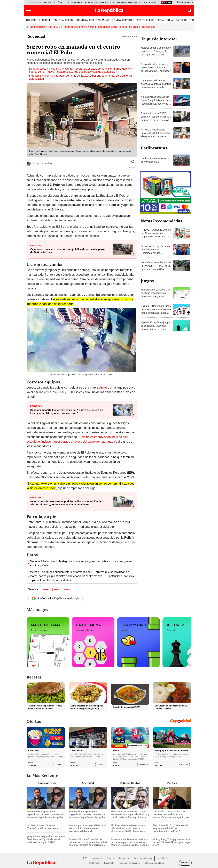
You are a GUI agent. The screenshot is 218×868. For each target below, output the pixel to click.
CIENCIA (116, 20)
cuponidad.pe (163, 858)
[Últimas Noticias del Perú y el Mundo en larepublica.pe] (109, 11)
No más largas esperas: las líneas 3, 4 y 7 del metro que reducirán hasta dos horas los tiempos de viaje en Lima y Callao (156, 104)
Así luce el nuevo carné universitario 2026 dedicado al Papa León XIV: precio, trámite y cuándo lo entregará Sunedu (156, 136)
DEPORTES (128, 20)
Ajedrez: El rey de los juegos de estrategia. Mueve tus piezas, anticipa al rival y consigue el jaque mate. (156, 327)
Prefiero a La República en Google (55, 599)
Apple (103, 387)
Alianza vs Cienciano (42, 2)
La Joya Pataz (77, 2)
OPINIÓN (70, 20)
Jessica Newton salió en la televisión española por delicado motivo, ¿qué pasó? (156, 68)
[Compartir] (132, 162)
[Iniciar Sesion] (185, 3)
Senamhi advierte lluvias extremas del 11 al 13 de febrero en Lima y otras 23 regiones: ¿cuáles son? (67, 412)
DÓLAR (170, 20)
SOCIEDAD (95, 20)
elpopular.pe (97, 858)
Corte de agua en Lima (126, 2)
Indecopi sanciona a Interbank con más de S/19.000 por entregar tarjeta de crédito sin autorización (80, 77)
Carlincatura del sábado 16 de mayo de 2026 (155, 160)
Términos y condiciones (129, 863)
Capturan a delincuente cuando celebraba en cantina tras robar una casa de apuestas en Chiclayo (156, 86)
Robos (57, 589)
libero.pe (111, 858)
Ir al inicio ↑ (185, 863)
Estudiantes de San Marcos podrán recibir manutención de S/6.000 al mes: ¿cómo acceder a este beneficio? (66, 503)
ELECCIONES (45, 20)
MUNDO (106, 20)
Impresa (47, 589)
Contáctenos (94, 863)
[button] (29, 11)
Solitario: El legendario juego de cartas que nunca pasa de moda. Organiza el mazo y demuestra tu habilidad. (156, 311)
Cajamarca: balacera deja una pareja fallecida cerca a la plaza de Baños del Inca (67, 251)
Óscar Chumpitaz (39, 164)
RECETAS (160, 20)
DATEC (179, 20)
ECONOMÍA (82, 20)
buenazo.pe (125, 858)
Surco (67, 589)
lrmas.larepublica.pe (143, 858)
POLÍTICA (59, 20)
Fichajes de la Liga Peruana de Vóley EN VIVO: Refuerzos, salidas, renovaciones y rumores (155, 251)
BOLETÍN (189, 20)
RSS (85, 858)
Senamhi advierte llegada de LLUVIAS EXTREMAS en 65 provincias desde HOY (156, 266)
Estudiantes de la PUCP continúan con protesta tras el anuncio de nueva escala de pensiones (156, 118)
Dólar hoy (61, 2)
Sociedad (37, 36)
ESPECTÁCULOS (145, 20)
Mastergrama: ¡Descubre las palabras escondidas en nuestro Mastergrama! (156, 293)
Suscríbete (109, 863)
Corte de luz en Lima (151, 2)
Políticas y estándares (154, 863)
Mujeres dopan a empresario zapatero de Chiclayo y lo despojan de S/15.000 (156, 51)
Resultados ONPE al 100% (100, 2)
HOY (27, 2)
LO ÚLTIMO (31, 20)
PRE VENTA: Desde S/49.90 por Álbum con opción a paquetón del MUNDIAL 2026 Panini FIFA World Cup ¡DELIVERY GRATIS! (156, 237)
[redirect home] (41, 863)
